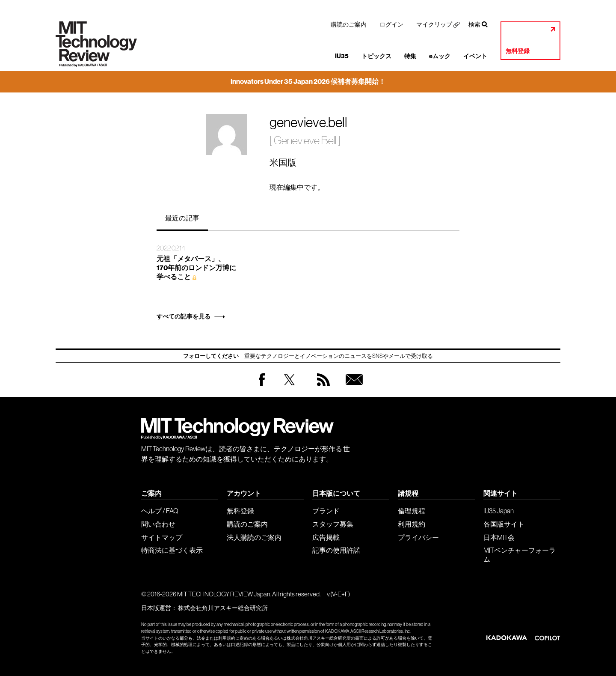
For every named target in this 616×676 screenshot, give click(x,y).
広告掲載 (326, 537)
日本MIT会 (499, 537)
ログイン (391, 24)
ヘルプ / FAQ (160, 511)
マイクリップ (434, 24)
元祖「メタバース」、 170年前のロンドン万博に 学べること (196, 268)
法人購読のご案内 (254, 537)
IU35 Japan (499, 511)
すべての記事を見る (184, 317)
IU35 (342, 56)
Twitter (289, 388)
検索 (474, 24)
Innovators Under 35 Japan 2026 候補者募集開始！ (308, 82)
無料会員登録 (352, 388)
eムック (440, 56)
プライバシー (418, 537)
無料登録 (518, 51)
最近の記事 (182, 218)
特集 (410, 56)
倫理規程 (412, 511)
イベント (475, 56)
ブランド (326, 511)
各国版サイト (504, 524)
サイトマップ (162, 537)
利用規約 (412, 524)
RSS (321, 388)
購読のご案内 (349, 24)
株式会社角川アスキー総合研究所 (223, 608)
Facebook (262, 386)
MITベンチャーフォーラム (520, 555)
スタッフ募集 (333, 524)
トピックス (376, 56)
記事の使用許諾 (336, 550)
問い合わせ (158, 524)
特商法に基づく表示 (172, 550)
